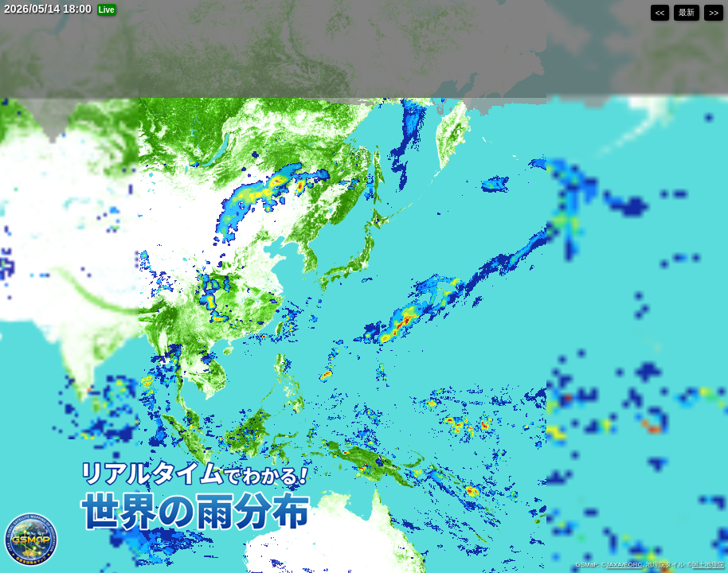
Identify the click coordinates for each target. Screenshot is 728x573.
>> (714, 13)
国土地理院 (708, 565)
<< (660, 13)
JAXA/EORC (624, 565)
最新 (687, 12)
